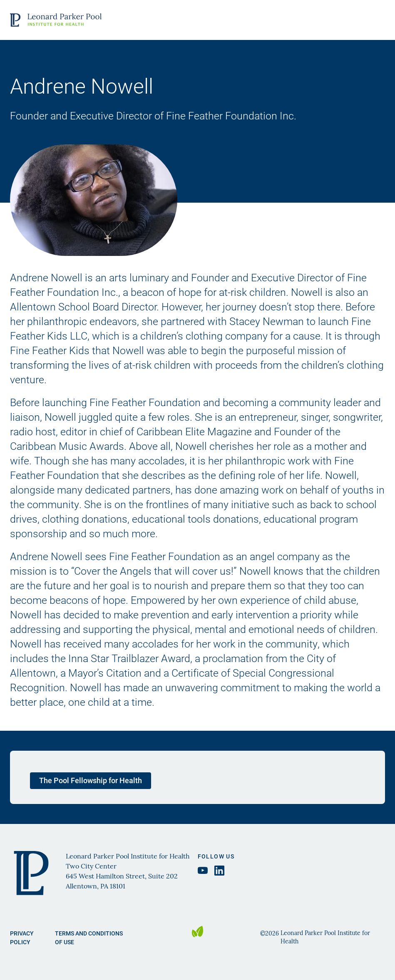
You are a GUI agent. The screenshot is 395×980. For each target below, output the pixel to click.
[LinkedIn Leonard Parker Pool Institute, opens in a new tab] (219, 871)
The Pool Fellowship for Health (91, 780)
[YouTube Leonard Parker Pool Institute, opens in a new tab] (203, 870)
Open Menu (377, 20)
